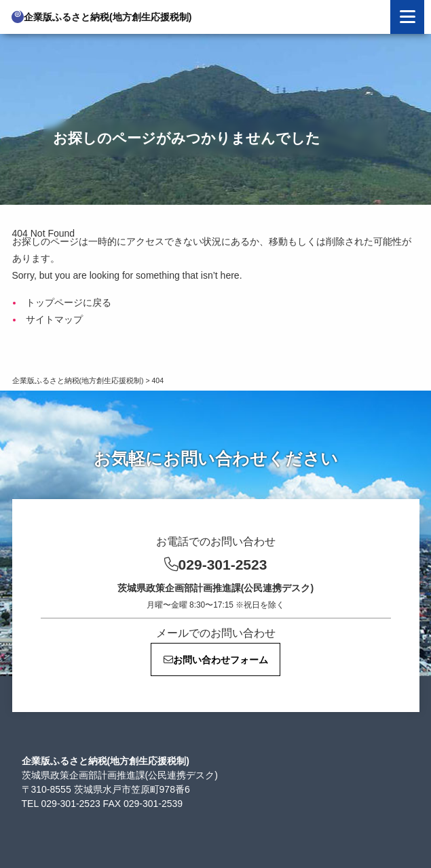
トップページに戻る (69, 302)
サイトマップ (54, 319)
